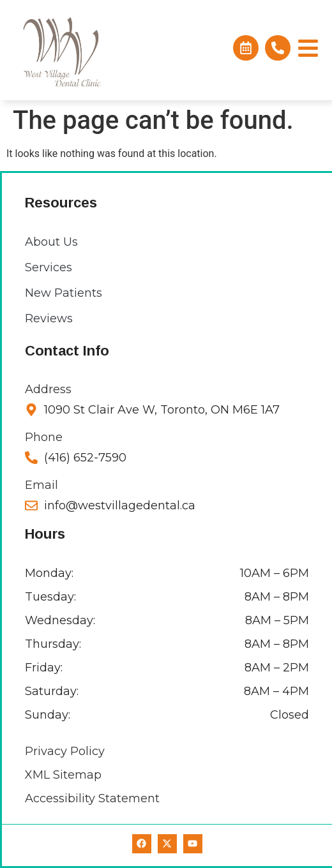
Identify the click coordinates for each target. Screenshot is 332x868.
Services (49, 267)
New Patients (64, 293)
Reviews (49, 318)
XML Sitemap (63, 775)
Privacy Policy (65, 751)
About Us (51, 242)
